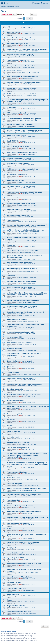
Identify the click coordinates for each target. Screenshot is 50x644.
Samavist (22, 339)
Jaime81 (21, 555)
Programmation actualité (16, 606)
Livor (20, 252)
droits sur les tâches (14, 71)
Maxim (21, 277)
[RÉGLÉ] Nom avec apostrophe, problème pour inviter (26, 489)
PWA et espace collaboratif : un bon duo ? (22, 113)
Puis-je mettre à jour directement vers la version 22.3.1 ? (27, 517)
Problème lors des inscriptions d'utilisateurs (23, 94)
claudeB (21, 160)
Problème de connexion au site (18, 60)
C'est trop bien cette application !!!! (20, 343)
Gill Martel (22, 51)
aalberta (21, 302)
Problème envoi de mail (15, 529)
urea (20, 427)
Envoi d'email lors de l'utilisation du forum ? (23, 301)
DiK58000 (22, 321)
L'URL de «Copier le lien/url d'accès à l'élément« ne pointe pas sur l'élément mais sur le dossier (25, 231)
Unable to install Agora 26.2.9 (17, 44)
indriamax (22, 205)
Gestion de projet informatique (18, 147)
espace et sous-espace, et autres (19, 612)
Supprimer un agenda (15, 484)
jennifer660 (22, 132)
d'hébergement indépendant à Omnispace (22, 306)
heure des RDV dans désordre (18, 163)
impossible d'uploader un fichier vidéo (21, 204)
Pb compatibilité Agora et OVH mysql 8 (21, 186)
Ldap (9, 26)
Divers (4, 11)
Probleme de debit (13, 220)
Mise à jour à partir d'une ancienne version (22, 77)
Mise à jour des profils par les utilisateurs (22, 153)
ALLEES (21, 391)
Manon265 (22, 271)
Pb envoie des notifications (17, 472)
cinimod (21, 120)
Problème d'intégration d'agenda (19, 209)
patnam (21, 222)
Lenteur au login (13, 373)
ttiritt (20, 328)
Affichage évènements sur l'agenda (20, 262)
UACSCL (22, 211)
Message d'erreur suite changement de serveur (24, 82)
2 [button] (27, 19)
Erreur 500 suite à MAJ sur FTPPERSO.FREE (23, 542)
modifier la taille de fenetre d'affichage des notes (24, 384)
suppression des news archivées (19, 158)
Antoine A (22, 573)
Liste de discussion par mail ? (18, 448)
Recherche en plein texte (16, 414)
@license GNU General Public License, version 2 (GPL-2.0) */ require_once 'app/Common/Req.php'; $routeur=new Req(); (27, 455)
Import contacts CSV (14, 337)
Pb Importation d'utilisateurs (17, 175)
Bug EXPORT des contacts (16, 141)
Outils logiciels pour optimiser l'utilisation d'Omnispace (27, 49)
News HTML (11, 420)
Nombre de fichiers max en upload (19, 361)
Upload (9, 600)
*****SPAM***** (12, 548)
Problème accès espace (15, 181)
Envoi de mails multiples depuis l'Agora (21, 281)
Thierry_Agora (23, 374)
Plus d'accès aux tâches (15, 401)
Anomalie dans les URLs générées (19, 577)
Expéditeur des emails (15, 389)
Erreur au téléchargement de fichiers (20, 506)
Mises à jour (11, 245)
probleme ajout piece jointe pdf (18, 523)
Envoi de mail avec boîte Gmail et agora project (24, 494)
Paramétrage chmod (14, 500)
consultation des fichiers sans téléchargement (24, 119)
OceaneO (22, 485)
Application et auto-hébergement (19, 38)
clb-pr (21, 90)
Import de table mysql (15, 553)
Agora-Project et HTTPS (15, 558)
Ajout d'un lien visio (14, 583)
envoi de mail (12, 107)
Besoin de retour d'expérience (18, 215)
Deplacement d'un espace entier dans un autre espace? (27, 225)
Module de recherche (14, 349)
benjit (21, 433)
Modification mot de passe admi (18, 443)
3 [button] (29, 19)
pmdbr (21, 613)
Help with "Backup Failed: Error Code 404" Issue (24, 130)
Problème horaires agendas (17, 320)
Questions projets (13, 32)
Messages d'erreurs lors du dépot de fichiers (23, 66)
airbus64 (21, 444)
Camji (21, 182)
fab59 (21, 259)
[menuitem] (6, 3)
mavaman (22, 386)
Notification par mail (14, 478)
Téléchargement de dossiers (17, 588)
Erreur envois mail (13, 431)
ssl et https (11, 276)
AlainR (21, 490)
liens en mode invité (14, 198)
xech (21, 28)
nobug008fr (22, 72)
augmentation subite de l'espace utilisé (21, 332)
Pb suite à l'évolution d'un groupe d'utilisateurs (24, 395)
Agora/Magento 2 (13, 594)
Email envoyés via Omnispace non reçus (22, 88)
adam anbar (22, 233)
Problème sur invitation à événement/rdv (21, 378)
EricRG (21, 296)
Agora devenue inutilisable (16, 135)
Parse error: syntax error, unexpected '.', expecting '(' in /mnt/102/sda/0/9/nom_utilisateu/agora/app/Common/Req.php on (28, 465)
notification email (13, 437)
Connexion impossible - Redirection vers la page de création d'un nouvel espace (26, 313)
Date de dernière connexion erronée (20, 125)
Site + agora (11, 425)
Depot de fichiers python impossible (20, 54)
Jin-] (20, 217)
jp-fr (20, 56)
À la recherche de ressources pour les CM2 (22, 251)
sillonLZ (21, 95)
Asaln (21, 439)
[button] (32, 19)
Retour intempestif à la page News (19, 287)
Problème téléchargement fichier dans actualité (24, 512)
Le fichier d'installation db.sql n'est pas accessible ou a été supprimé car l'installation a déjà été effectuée (27, 294)
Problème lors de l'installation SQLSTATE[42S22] (25, 192)
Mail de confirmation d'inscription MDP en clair (24, 564)
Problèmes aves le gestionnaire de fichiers (22, 169)
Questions (10, 367)
